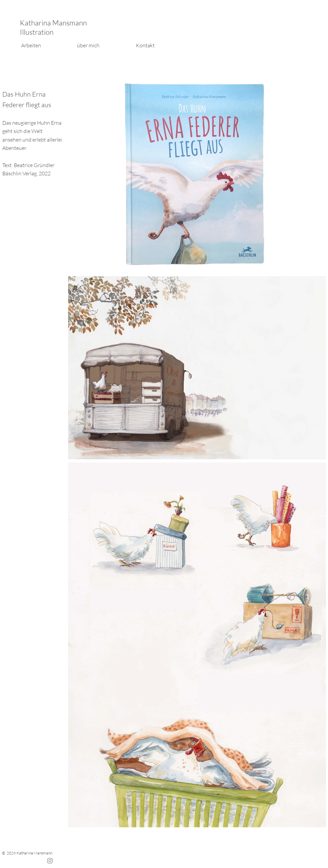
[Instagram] (50, 861)
